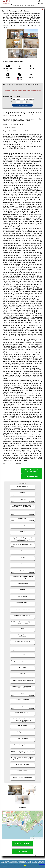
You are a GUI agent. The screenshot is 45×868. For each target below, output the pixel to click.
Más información (32, 476)
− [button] (5, 816)
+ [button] (5, 813)
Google (28, 861)
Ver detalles (22, 852)
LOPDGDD (42, 864)
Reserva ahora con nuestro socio (32, 471)
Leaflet (32, 838)
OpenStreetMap (39, 838)
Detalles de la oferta (22, 844)
